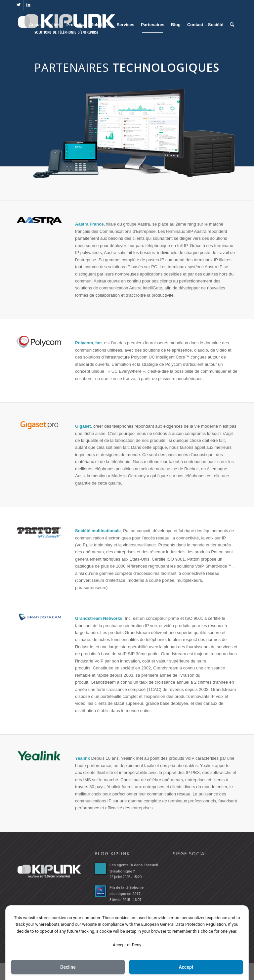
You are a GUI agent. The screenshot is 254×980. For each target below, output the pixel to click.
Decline (68, 967)
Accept (186, 967)
